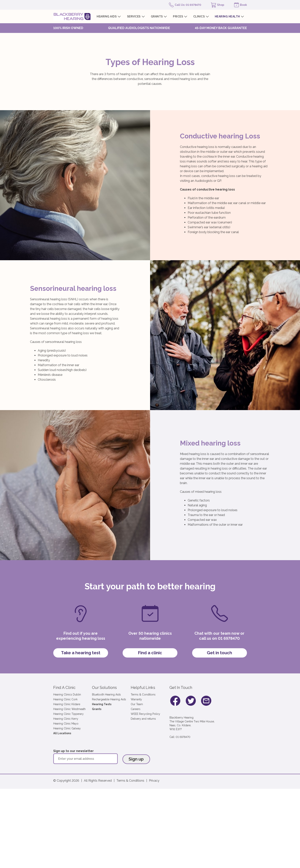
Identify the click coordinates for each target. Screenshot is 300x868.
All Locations (62, 733)
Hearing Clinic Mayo (66, 724)
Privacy (154, 781)
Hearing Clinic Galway (67, 728)
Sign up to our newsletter (73, 751)
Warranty (136, 699)
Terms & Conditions (143, 695)
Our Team (137, 704)
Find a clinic (150, 653)
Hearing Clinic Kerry (66, 719)
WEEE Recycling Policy (145, 714)
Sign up (136, 759)
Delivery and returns (143, 719)
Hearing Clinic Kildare (67, 704)
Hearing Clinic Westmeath (69, 709)
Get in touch (219, 653)
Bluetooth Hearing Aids (106, 695)
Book (243, 5)
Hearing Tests (102, 704)
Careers (136, 709)
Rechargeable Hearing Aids (109, 699)
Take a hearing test (81, 653)
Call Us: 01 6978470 (188, 5)
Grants (97, 709)
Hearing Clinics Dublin (67, 695)
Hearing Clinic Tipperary (68, 714)
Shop (221, 5)
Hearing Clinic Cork (65, 699)
